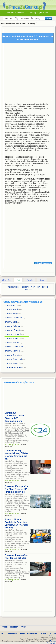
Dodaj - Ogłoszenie (39, 13)
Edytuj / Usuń (7, 280)
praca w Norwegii (13, 351)
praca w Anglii (11, 305)
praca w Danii (11, 322)
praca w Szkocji (12, 355)
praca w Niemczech (14, 347)
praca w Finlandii (13, 326)
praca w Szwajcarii (13, 359)
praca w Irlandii (12, 343)
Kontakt (30, 280)
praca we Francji (12, 330)
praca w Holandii (12, 338)
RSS (51, 635)
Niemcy (32, 24)
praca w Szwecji (12, 363)
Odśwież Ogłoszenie (43, 263)
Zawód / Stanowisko (15, 13)
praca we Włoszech (14, 367)
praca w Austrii (12, 309)
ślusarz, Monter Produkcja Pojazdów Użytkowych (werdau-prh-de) (17, 524)
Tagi (18, 280)
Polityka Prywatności (28, 633)
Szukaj (49, 18)
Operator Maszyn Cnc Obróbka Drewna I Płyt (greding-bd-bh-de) (17, 489)
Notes (42, 280)
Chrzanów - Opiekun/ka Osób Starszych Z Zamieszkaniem (14, 417)
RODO (43, 633)
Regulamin (12, 633)
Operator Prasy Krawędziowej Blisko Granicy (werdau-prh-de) (16, 455)
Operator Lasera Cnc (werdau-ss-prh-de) (16, 557)
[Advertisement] (26, 72)
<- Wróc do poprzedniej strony (13, 627)
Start (2, 633)
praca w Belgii (11, 313)
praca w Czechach (13, 318)
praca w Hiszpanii (13, 334)
